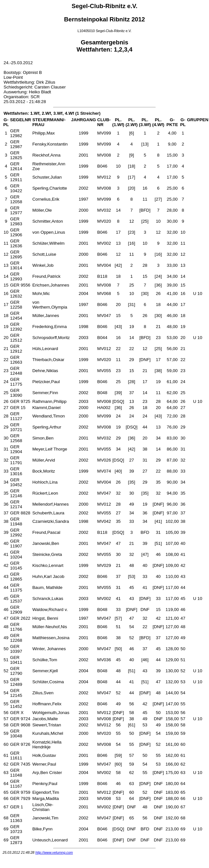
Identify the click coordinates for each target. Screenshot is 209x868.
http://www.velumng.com (54, 852)
